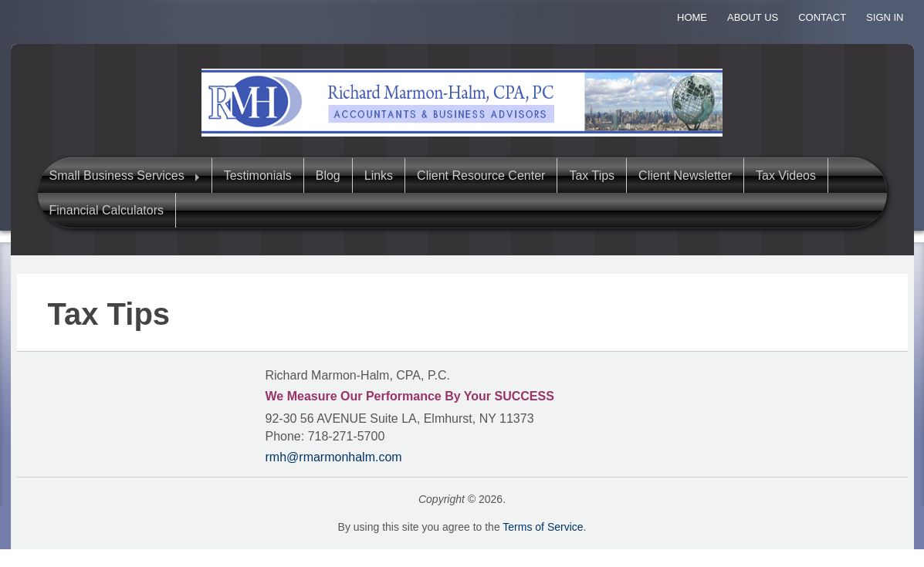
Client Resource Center (481, 175)
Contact (822, 17)
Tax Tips (592, 175)
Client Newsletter (685, 175)
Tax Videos (786, 175)
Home (692, 17)
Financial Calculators (107, 210)
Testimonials (258, 175)
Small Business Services (117, 175)
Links (379, 175)
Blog (328, 175)
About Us (753, 17)
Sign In (885, 17)
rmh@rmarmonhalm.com (334, 457)
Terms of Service (543, 527)
